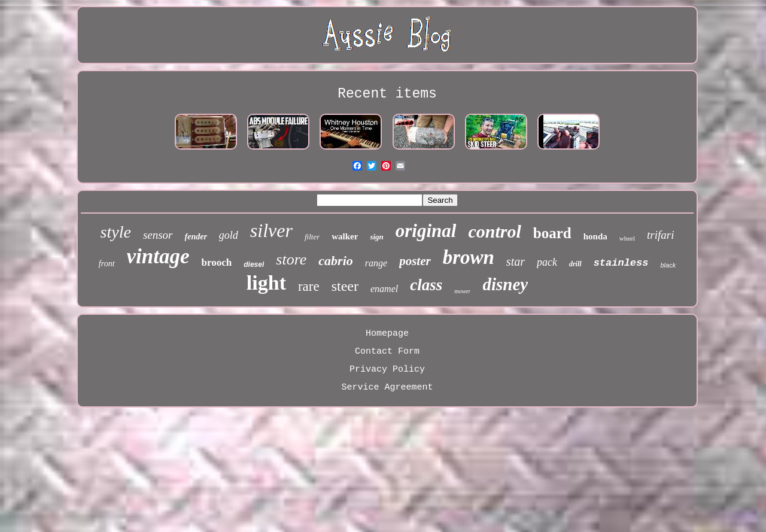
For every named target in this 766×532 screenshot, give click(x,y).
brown (469, 257)
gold (229, 235)
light (266, 283)
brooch (217, 262)
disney (505, 284)
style (116, 232)
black (668, 265)
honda (595, 236)
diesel (254, 265)
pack (547, 262)
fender (196, 237)
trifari (660, 235)
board (552, 233)
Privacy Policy (387, 370)
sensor (158, 235)
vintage (158, 256)
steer (345, 286)
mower (462, 291)
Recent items (387, 94)
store (291, 259)
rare (309, 286)
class (426, 285)
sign (376, 237)
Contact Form (387, 352)
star (516, 262)
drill (575, 264)
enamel (384, 289)
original (426, 231)
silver (271, 230)
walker (345, 236)
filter (312, 237)
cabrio (335, 261)
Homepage (387, 334)
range (376, 263)
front (107, 264)
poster (415, 261)
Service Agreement (387, 387)
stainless (621, 263)
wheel (627, 238)
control (494, 231)
